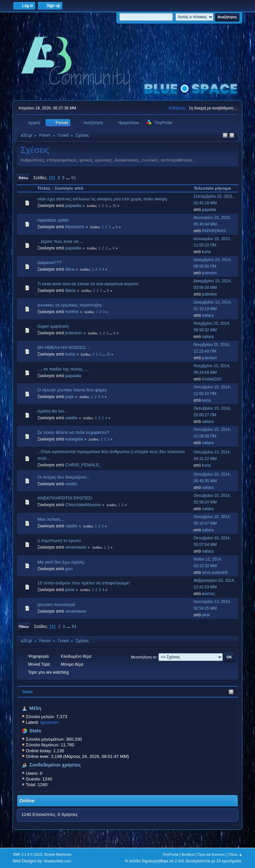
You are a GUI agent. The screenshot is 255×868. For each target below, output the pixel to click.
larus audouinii (215, 572)
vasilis (71, 418)
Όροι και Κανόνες (211, 854)
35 (114, 206)
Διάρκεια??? (49, 263)
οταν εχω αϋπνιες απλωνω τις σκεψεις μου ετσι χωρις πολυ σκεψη (102, 199)
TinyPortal (170, 854)
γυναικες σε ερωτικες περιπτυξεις (70, 305)
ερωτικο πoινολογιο (56, 604)
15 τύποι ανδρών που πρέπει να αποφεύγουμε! (84, 583)
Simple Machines (58, 854)
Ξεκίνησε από (69, 188)
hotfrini (72, 312)
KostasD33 (212, 379)
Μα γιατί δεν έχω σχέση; (61, 562)
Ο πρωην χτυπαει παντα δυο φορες (72, 390)
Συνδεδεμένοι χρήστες (55, 765)
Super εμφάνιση (53, 326)
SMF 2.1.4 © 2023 (27, 854)
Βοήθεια (188, 854)
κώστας (209, 594)
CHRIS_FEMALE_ (84, 465)
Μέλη (35, 708)
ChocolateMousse (83, 505)
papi (70, 397)
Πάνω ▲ (235, 854)
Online (27, 801)
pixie (70, 590)
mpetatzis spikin (53, 220)
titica (70, 269)
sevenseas (76, 547)
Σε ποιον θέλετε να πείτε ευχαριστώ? (73, 432)
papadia (73, 205)
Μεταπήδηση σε (144, 657)
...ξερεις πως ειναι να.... (60, 241)
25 (108, 354)
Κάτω (23, 178)
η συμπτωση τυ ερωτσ (59, 540)
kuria (206, 252)
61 (74, 178)
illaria (71, 290)
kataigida (74, 439)
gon (69, 569)
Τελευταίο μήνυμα (215, 188)
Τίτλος (44, 188)
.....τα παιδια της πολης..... (63, 369)
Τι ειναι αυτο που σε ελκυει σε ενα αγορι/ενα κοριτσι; (88, 284)
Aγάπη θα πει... (52, 411)
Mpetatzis (75, 227)
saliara (208, 315)
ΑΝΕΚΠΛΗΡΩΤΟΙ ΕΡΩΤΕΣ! (65, 498)
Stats (27, 692)
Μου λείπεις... (51, 519)
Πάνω (24, 627)
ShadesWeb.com (57, 861)
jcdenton (209, 273)
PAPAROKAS (214, 231)
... (69, 178)
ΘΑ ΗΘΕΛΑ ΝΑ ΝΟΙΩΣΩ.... (64, 347)
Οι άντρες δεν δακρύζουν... (63, 477)
